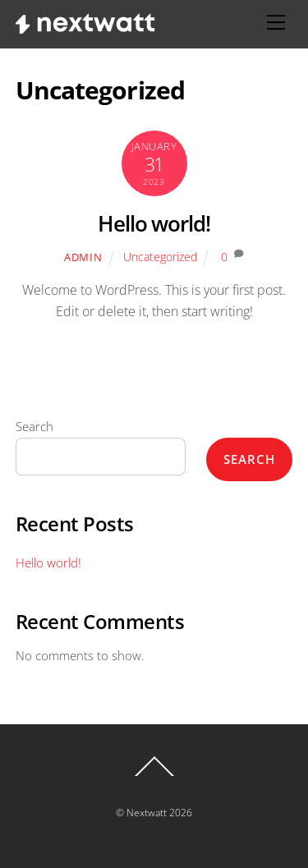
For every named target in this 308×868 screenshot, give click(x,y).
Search (34, 426)
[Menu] (276, 22)
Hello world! (154, 224)
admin (83, 257)
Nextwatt (147, 813)
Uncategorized (160, 257)
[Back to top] (154, 775)
